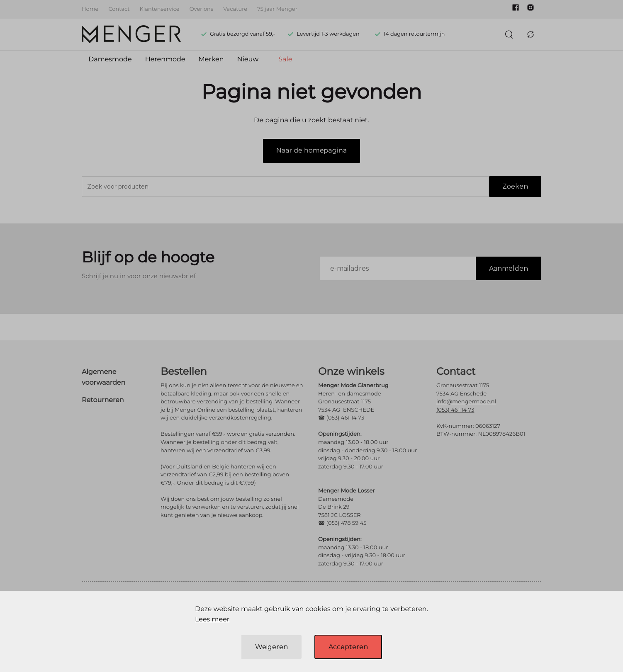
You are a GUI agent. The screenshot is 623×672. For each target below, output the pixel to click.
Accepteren (348, 647)
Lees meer (212, 620)
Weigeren (271, 647)
